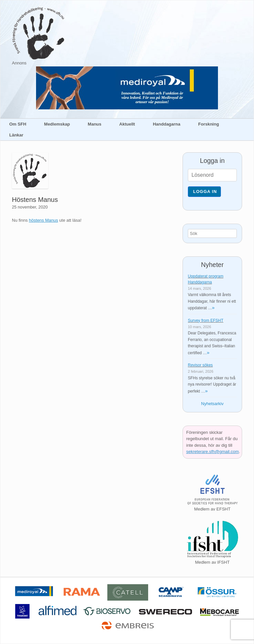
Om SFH (18, 124)
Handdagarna (167, 124)
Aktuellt (127, 124)
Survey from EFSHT (206, 321)
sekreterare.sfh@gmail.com (212, 452)
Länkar (16, 135)
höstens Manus (43, 220)
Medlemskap (57, 124)
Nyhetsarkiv (212, 404)
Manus (94, 124)
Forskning (209, 124)
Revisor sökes (200, 365)
